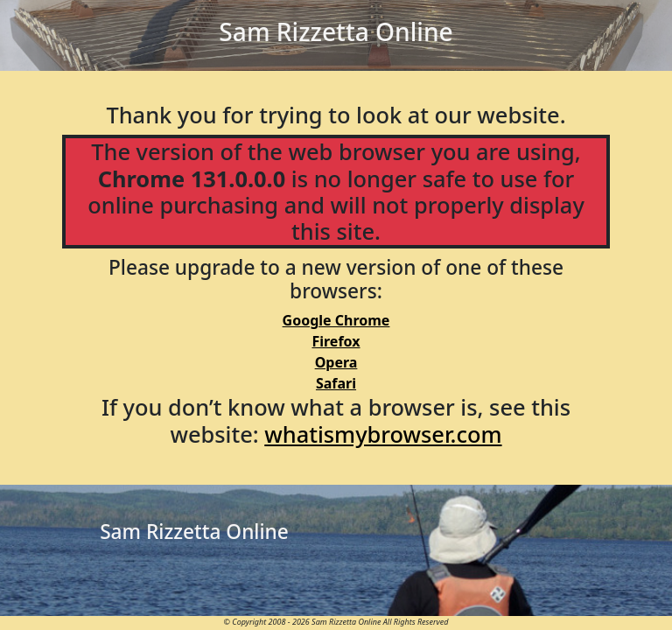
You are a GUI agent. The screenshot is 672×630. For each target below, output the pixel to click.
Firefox (336, 341)
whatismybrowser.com (383, 434)
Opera (336, 362)
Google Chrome (336, 320)
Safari (336, 383)
